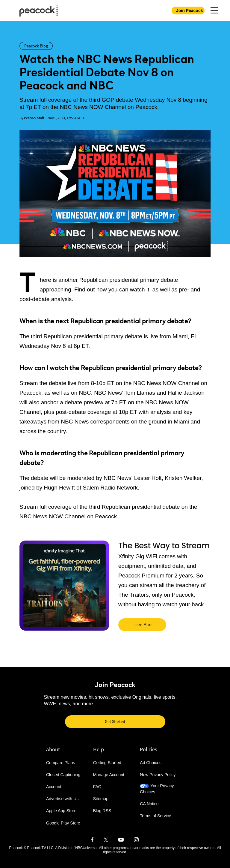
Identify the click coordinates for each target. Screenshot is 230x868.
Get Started (115, 722)
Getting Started (107, 763)
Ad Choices (151, 763)
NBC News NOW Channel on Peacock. (69, 516)
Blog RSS (102, 811)
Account (54, 787)
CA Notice (149, 804)
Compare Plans (61, 763)
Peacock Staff (34, 118)
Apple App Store (61, 811)
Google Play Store (63, 823)
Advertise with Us (62, 799)
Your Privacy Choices (157, 789)
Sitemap (101, 799)
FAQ (97, 787)
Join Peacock (190, 11)
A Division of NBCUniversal (76, 848)
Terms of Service (155, 816)
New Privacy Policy (158, 775)
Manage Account (109, 775)
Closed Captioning (63, 775)
